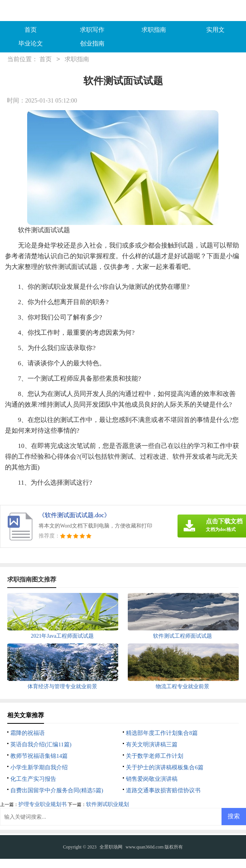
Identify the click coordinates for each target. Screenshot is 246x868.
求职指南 (154, 30)
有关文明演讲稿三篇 (152, 744)
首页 (31, 30)
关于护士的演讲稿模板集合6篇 (165, 767)
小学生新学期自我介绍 (39, 767)
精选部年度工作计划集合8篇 (162, 733)
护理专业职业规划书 (42, 804)
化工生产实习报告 (33, 779)
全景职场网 (111, 847)
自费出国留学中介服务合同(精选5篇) (57, 790)
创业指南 (92, 43)
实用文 (215, 30)
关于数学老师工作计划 (155, 756)
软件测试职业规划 (108, 804)
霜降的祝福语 (28, 733)
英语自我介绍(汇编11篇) (41, 744)
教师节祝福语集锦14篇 (39, 756)
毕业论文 (31, 43)
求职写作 (92, 30)
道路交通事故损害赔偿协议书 (163, 790)
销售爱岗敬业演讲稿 (152, 779)
